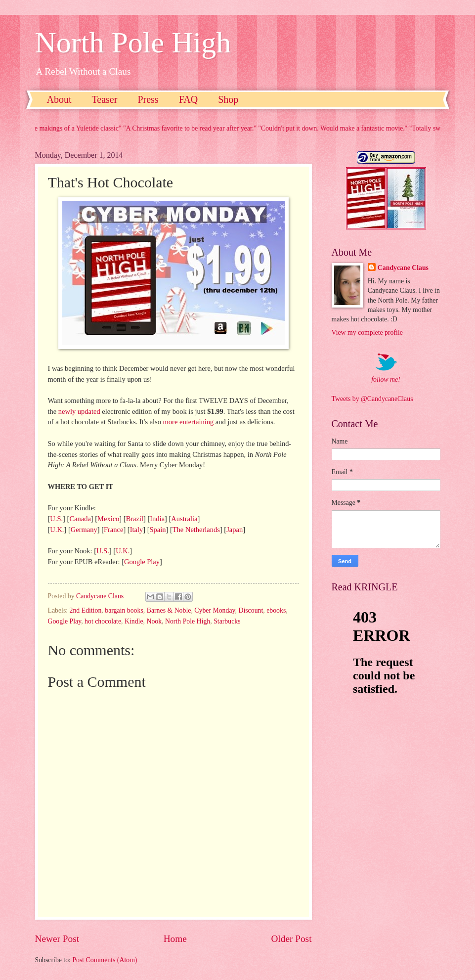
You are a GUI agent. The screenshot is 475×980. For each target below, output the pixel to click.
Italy (137, 530)
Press (148, 99)
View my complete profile (367, 333)
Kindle (134, 621)
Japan (235, 530)
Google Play (142, 562)
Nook (154, 621)
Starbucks (227, 621)
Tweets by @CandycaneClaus (372, 399)
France (113, 530)
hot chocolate (103, 621)
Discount (251, 610)
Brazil (135, 519)
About (59, 99)
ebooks (276, 610)
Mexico (108, 519)
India (157, 519)
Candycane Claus (403, 268)
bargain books (124, 610)
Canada (80, 519)
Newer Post (57, 939)
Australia (184, 519)
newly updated (79, 411)
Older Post (291, 939)
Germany (84, 530)
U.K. (57, 530)
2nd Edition (86, 610)
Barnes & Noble (169, 610)
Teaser (105, 99)
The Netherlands (196, 530)
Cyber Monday (215, 610)
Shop (228, 99)
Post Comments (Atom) (105, 960)
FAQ (189, 99)
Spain (158, 530)
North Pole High (133, 43)
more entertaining (189, 422)
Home (175, 939)
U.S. (56, 519)
